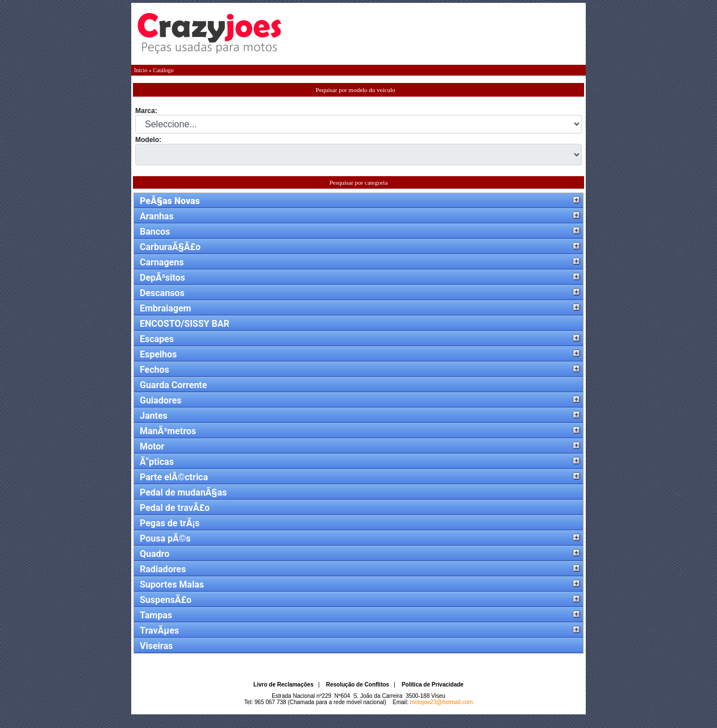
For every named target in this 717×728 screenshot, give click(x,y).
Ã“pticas (157, 462)
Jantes (154, 416)
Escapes (157, 339)
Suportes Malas (172, 585)
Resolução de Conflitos (358, 685)
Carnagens (162, 262)
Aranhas (157, 216)
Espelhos (158, 354)
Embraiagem (165, 308)
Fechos (155, 370)
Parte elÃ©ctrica (174, 477)
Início (141, 70)
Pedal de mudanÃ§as (183, 492)
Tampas (156, 615)
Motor (152, 446)
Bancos (155, 232)
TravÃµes (159, 631)
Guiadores (161, 400)
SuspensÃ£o (166, 600)
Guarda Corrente (173, 385)
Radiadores (163, 569)
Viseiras (156, 646)
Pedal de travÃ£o (175, 508)
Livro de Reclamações (284, 685)
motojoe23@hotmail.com (442, 702)
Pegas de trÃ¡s (170, 523)
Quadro (155, 554)
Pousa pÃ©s (165, 538)
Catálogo (163, 70)
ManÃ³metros (168, 431)
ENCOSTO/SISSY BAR (185, 324)
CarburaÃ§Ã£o (170, 247)
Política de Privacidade (433, 685)
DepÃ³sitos (162, 278)
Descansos (162, 293)
